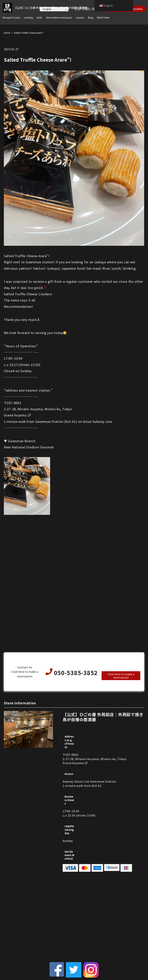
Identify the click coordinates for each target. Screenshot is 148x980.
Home (7, 33)
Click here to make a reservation (121, 676)
